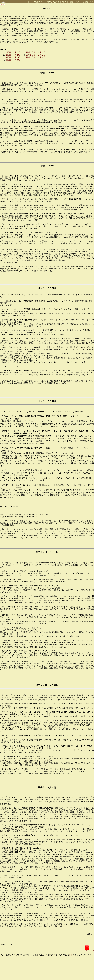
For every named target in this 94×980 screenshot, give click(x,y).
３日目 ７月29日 (13, 57)
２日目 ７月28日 (13, 55)
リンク (64, 2)
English (78, 2)
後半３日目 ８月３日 (36, 57)
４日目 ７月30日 (13, 60)
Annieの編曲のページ (37, 2)
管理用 (85, 2)
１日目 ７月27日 (13, 52)
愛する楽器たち (53, 2)
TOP (92, 2)
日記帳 (71, 2)
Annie (91, 951)
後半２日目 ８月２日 (36, 55)
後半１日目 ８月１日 (36, 52)
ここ (71, 955)
